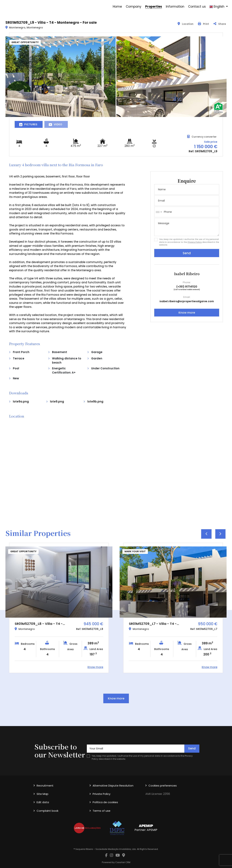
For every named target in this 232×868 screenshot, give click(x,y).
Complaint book (47, 811)
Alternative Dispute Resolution (113, 786)
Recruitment (45, 786)
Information (175, 7)
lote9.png (57, 401)
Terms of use (101, 811)
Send (187, 253)
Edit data (43, 802)
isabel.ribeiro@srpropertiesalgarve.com (187, 301)
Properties (154, 7)
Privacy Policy (195, 242)
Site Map (43, 794)
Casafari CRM (123, 862)
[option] (59, 608)
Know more (187, 313)
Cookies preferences (163, 786)
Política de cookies (105, 802)
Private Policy (101, 794)
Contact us (197, 7)
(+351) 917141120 (187, 287)
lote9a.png (21, 401)
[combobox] (187, 212)
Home (117, 7)
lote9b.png (95, 401)
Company (134, 7)
